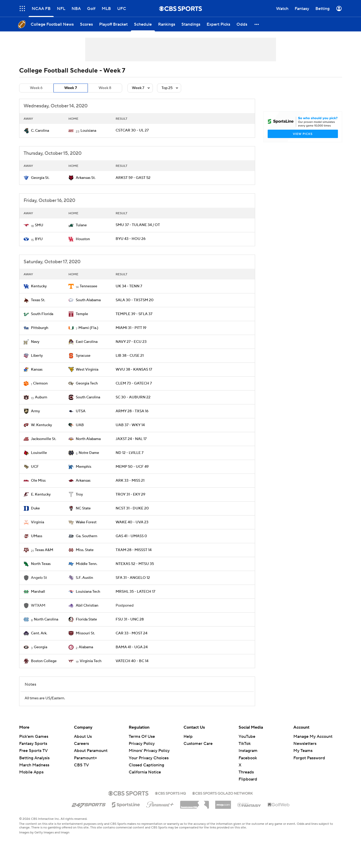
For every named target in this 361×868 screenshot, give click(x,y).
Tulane (81, 225)
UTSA (81, 411)
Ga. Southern (87, 536)
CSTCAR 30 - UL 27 (132, 130)
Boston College (44, 661)
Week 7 (71, 88)
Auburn (41, 397)
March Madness (34, 765)
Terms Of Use (142, 737)
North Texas (41, 564)
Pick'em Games (34, 737)
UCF (35, 467)
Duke (35, 508)
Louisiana (88, 131)
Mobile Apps (31, 772)
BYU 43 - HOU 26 (131, 239)
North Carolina (46, 619)
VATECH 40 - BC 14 (132, 661)
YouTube (247, 737)
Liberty (37, 356)
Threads (246, 772)
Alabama (86, 647)
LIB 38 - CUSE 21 (130, 356)
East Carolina (87, 342)
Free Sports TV (33, 751)
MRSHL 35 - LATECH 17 (135, 592)
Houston (83, 239)
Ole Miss (38, 481)
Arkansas (83, 481)
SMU (39, 225)
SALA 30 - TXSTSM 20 (135, 300)
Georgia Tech (87, 383)
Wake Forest (86, 522)
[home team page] (26, 131)
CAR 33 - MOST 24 (131, 633)
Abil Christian (87, 606)
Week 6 (36, 88)
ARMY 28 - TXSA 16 (132, 411)
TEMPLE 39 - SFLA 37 (134, 314)
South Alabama (88, 300)
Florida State (86, 619)
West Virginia (87, 370)
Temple (82, 314)
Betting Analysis (34, 758)
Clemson (40, 383)
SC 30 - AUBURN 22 (133, 397)
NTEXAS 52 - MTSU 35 (135, 564)
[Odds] (242, 24)
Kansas (37, 370)
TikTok (245, 744)
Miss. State (85, 550)
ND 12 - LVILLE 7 (130, 453)
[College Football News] (52, 24)
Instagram (248, 751)
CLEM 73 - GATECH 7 (134, 383)
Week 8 (105, 88)
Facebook (248, 758)
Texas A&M (44, 550)
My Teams (303, 751)
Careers (81, 744)
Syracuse (83, 356)
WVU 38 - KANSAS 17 (134, 370)
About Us (83, 737)
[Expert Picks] (218, 24)
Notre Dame (89, 453)
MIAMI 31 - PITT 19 (131, 328)
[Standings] (191, 24)
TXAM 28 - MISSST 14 (134, 550)
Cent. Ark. (39, 633)
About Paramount (91, 751)
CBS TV (81, 765)
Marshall (38, 592)
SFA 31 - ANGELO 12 (133, 578)
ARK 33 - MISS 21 (130, 481)
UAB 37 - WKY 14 (130, 425)
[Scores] (86, 24)
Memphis (83, 467)
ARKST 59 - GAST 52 (133, 178)
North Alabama (88, 439)
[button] (257, 24)
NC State (83, 508)
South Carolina (88, 397)
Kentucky (39, 286)
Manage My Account (313, 737)
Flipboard (248, 779)
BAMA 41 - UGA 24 (132, 647)
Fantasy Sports (33, 744)
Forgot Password (309, 758)
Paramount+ (85, 758)
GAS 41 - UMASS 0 (131, 536)
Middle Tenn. (87, 564)
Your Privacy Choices (149, 758)
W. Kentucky (41, 425)
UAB (80, 425)
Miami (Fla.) (88, 328)
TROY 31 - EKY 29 (130, 495)
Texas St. (38, 300)
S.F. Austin (84, 578)
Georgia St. (40, 178)
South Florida (42, 314)
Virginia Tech (91, 661)
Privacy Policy (142, 744)
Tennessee (88, 286)
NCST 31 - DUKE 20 (132, 508)
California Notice (145, 772)
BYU (39, 239)
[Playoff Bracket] (113, 24)
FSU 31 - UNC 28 (130, 619)
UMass (37, 536)
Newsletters (305, 744)
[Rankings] (167, 24)
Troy (79, 495)
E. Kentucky (41, 495)
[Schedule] (143, 24)
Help (188, 737)
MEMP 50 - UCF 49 (132, 467)
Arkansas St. (86, 178)
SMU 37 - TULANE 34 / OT (138, 225)
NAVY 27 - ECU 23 (131, 342)
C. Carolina (40, 131)
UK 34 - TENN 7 (129, 286)
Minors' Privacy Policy (149, 751)
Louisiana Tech (88, 592)
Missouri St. (85, 633)
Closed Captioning (146, 765)
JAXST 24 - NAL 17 (131, 439)
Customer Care (198, 744)
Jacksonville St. (44, 439)
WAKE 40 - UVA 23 (132, 522)
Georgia (41, 647)
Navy (35, 342)
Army (35, 411)
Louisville (39, 453)
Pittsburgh (40, 328)
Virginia (37, 522)
